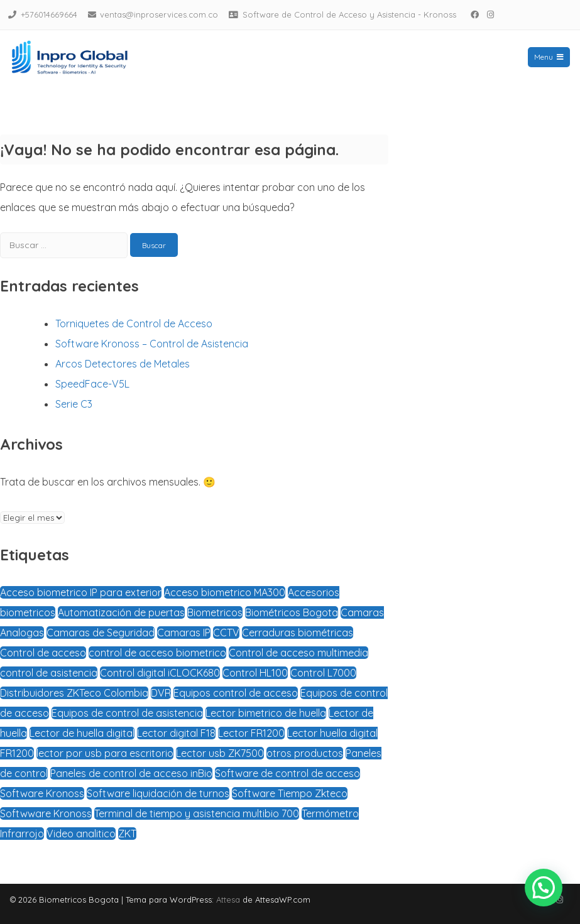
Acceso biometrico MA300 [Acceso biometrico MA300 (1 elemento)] (225, 592)
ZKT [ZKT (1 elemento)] (127, 834)
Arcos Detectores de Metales (123, 364)
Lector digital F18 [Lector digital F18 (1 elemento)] (176, 733)
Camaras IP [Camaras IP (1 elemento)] (184, 633)
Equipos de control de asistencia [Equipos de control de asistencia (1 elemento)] (127, 713)
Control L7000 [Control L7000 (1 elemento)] (323, 673)
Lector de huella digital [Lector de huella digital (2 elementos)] (82, 733)
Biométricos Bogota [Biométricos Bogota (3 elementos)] (292, 612)
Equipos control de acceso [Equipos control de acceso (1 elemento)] (236, 693)
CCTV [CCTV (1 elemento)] (226, 633)
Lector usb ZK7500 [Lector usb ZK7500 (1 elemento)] (220, 753)
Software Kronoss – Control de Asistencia (152, 344)
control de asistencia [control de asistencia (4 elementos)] (49, 673)
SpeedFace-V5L (92, 384)
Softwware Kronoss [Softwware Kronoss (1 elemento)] (46, 813)
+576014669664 (49, 14)
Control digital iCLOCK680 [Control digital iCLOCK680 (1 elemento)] (160, 673)
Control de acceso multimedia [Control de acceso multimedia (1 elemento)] (298, 653)
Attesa (228, 900)
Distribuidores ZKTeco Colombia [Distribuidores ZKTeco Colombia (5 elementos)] (74, 693)
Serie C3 (74, 404)
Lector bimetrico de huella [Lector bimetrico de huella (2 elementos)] (266, 713)
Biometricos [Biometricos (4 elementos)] (215, 612)
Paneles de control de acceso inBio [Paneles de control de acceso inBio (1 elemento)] (131, 773)
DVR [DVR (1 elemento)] (161, 693)
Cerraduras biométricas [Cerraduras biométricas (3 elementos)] (298, 633)
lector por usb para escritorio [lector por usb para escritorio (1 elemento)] (105, 753)
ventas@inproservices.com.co (159, 14)
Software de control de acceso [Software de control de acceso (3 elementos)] (287, 773)
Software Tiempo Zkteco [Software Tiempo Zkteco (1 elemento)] (290, 793)
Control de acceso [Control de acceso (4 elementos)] (43, 653)
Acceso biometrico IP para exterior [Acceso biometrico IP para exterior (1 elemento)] (81, 592)
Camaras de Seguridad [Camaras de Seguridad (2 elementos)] (101, 633)
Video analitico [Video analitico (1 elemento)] (81, 834)
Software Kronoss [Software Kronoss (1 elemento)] (42, 793)
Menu (549, 57)
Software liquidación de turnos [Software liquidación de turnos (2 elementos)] (158, 793)
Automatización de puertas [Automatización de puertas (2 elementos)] (121, 612)
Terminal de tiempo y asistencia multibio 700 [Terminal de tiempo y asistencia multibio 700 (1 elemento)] (197, 813)
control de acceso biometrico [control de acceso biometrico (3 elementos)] (157, 653)
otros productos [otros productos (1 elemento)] (305, 753)
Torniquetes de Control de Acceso (134, 323)
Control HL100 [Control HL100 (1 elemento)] (255, 673)
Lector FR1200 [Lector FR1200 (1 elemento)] (251, 733)
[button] (544, 888)
